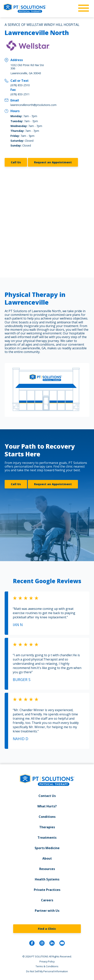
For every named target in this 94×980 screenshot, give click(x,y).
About (47, 858)
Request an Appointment (53, 162)
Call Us (16, 162)
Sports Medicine (47, 848)
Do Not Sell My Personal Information (47, 971)
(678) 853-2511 (20, 94)
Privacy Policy (47, 961)
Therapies (47, 827)
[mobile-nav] (82, 8)
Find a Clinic (47, 929)
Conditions (47, 817)
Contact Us (47, 796)
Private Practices (47, 890)
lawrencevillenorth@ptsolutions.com (33, 105)
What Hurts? (47, 806)
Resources (47, 869)
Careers (47, 900)
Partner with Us (47, 911)
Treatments (47, 838)
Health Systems (47, 879)
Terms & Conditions (47, 966)
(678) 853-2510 (20, 85)
